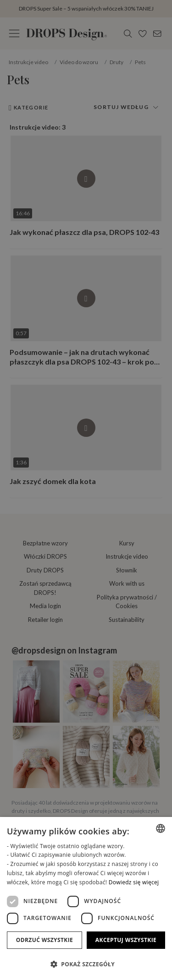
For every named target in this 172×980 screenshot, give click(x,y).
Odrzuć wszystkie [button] (44, 940)
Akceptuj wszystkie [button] (126, 940)
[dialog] (86, 898)
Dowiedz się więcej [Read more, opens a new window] (134, 882)
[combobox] (161, 828)
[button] (86, 964)
